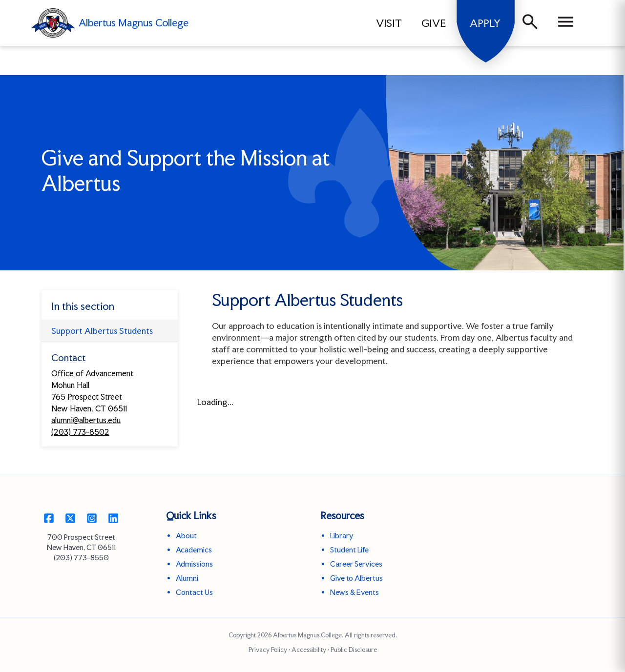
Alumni (187, 578)
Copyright (242, 635)
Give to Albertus (356, 578)
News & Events (354, 592)
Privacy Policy (268, 650)
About (186, 536)
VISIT (389, 23)
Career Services (356, 564)
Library (342, 536)
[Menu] (566, 23)
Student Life (349, 550)
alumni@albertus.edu (86, 420)
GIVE (434, 23)
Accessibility (309, 650)
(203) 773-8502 (80, 432)
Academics (194, 550)
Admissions (194, 564)
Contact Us (194, 592)
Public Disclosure (354, 650)
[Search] (530, 23)
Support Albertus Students (102, 331)
